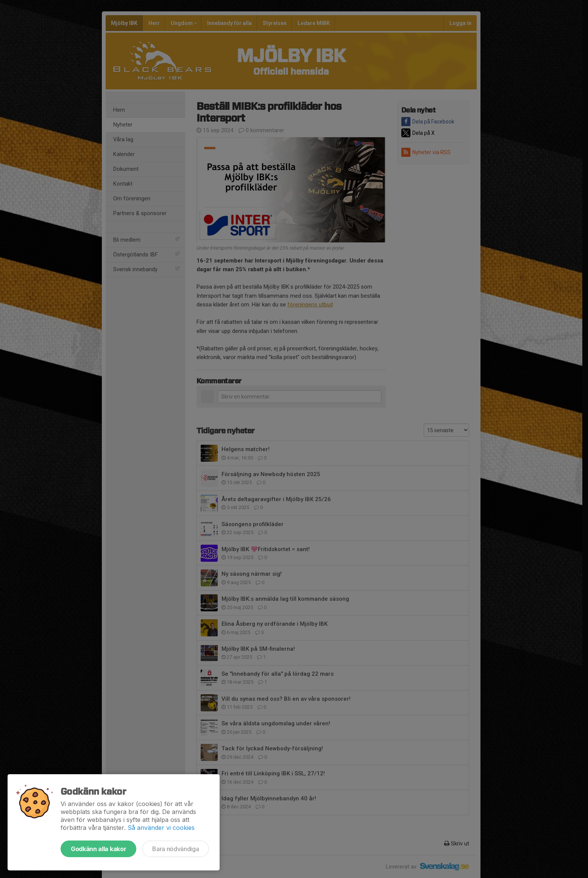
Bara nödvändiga (175, 849)
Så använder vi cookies (161, 828)
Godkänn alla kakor (98, 849)
